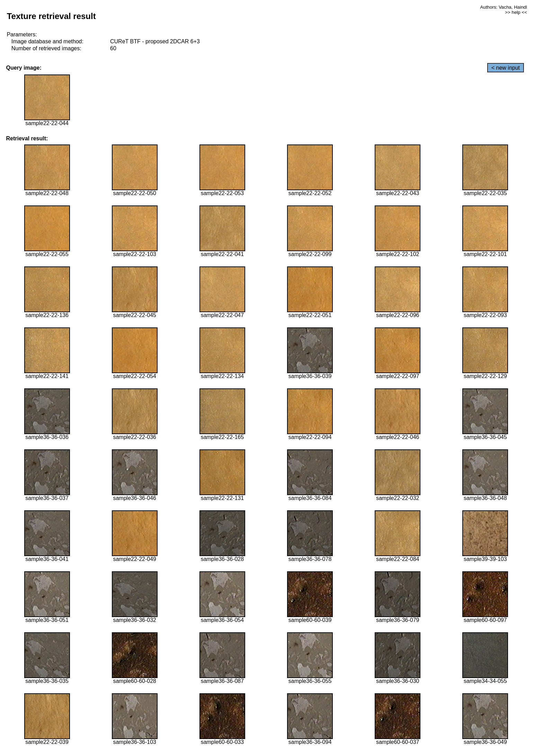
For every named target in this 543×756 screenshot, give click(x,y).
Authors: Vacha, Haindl (504, 7)
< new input (506, 68)
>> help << (516, 12)
